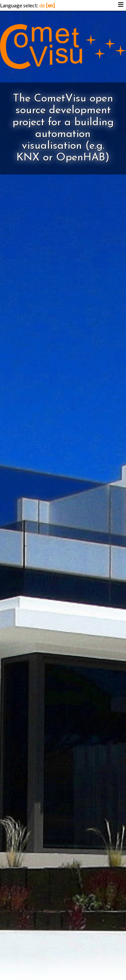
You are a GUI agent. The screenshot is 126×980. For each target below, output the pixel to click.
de (42, 5)
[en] (50, 5)
